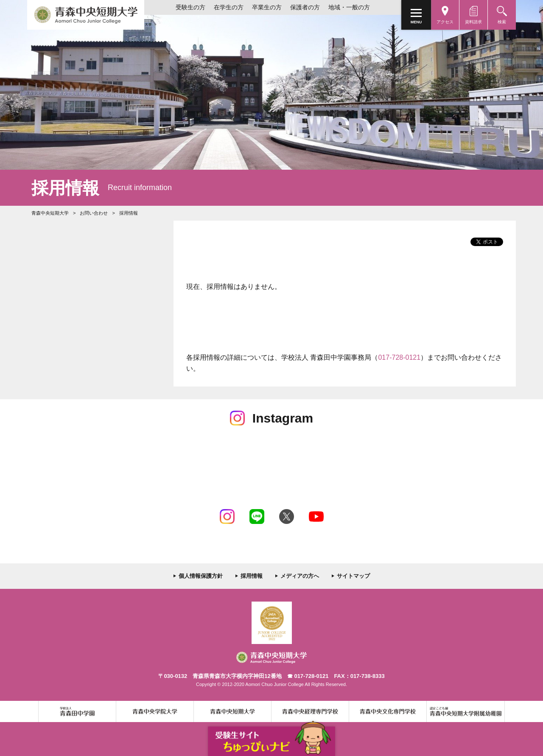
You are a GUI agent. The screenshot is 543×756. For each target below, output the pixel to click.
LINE (257, 517)
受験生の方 (190, 7)
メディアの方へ (300, 576)
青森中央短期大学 (86, 15)
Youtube (316, 517)
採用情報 (252, 576)
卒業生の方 (267, 7)
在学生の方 (229, 7)
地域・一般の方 (349, 7)
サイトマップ (353, 576)
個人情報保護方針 (201, 576)
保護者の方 (305, 7)
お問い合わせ (94, 213)
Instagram (227, 517)
